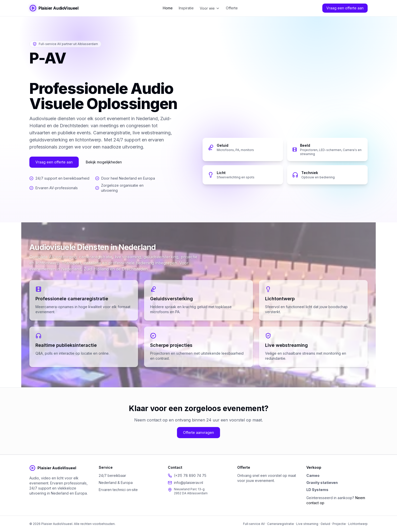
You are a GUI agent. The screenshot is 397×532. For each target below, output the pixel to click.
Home (168, 8)
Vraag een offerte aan (345, 8)
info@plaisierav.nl (188, 483)
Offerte (232, 8)
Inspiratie (186, 8)
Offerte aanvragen (198, 432)
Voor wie (210, 8)
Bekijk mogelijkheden (104, 162)
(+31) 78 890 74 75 (190, 475)
